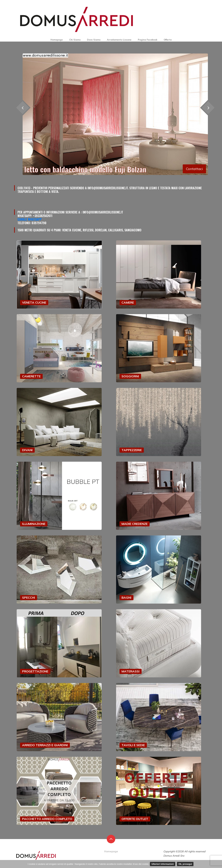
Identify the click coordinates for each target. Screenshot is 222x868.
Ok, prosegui (185, 864)
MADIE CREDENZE (135, 524)
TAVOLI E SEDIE (133, 745)
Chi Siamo (75, 40)
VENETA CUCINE (34, 302)
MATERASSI (131, 671)
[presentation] (208, 108)
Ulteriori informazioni (163, 864)
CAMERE (128, 302)
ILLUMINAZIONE (34, 524)
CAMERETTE (31, 376)
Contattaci (194, 169)
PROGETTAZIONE (35, 671)
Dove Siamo (94, 40)
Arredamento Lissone (119, 40)
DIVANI (27, 450)
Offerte (168, 40)
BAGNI (126, 598)
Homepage (57, 40)
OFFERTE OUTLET (135, 819)
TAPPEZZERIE (132, 450)
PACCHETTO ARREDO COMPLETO (47, 819)
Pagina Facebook (148, 40)
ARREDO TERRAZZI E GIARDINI (45, 745)
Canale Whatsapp (30, 219)
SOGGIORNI (130, 376)
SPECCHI (29, 598)
